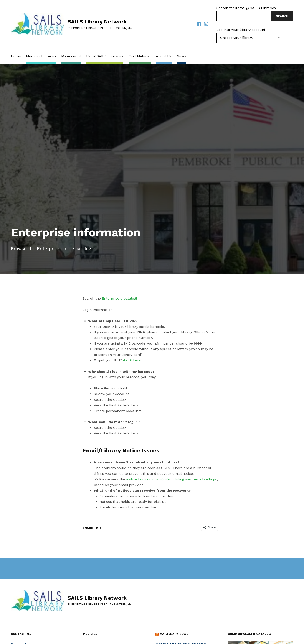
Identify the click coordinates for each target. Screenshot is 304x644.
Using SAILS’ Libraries (105, 56)
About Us (164, 56)
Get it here (132, 360)
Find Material (140, 56)
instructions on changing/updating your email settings (172, 479)
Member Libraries (41, 56)
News (181, 56)
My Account (71, 56)
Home (16, 56)
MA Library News (174, 634)
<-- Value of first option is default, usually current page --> (249, 38)
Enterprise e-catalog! (119, 298)
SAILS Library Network (97, 22)
